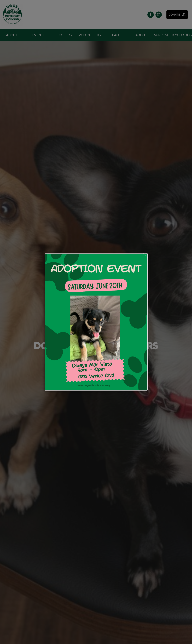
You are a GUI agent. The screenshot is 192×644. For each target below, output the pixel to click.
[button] (145, 256)
